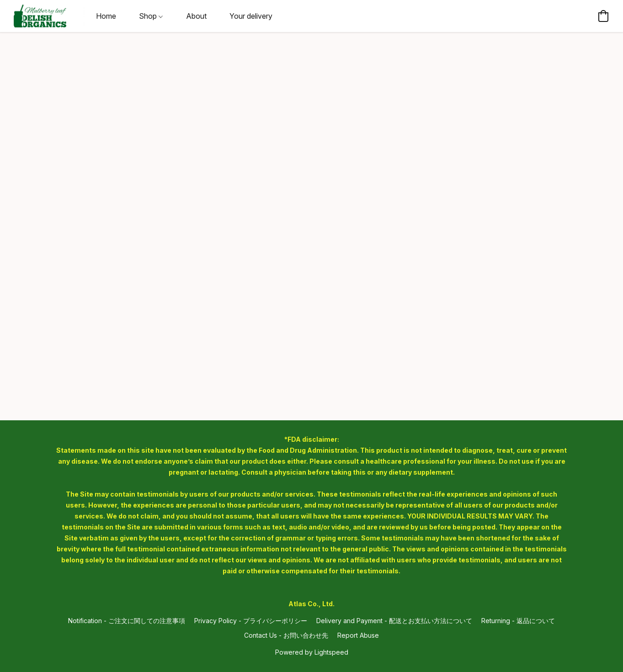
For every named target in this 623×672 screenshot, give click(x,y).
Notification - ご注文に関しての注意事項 (127, 621)
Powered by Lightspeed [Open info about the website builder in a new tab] (312, 652)
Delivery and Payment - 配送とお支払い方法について (394, 621)
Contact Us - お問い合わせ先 (286, 635)
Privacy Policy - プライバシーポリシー (251, 621)
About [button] (196, 16)
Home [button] (106, 16)
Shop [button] (151, 16)
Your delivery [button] (251, 16)
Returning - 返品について (518, 621)
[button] (40, 16)
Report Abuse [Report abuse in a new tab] (358, 635)
